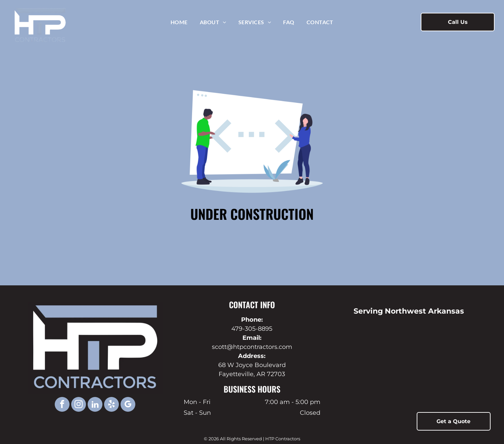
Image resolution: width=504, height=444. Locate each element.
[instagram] (79, 405)
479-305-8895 (252, 329)
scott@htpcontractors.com (252, 347)
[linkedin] (95, 405)
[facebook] (62, 405)
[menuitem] (179, 22)
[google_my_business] (128, 405)
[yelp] (111, 405)
